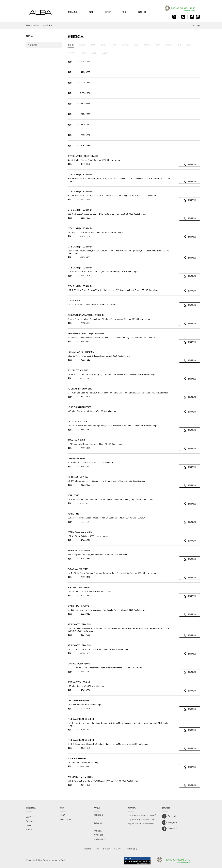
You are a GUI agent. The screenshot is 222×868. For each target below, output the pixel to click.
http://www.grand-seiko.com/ (141, 820)
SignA (29, 817)
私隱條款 (107, 849)
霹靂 (136, 45)
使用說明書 (99, 835)
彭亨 (158, 45)
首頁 (28, 26)
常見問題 (98, 831)
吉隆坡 (71, 45)
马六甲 (114, 45)
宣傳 (124, 12)
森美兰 (126, 45)
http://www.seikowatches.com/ (142, 815)
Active (29, 830)
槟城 (93, 45)
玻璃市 (147, 45)
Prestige (30, 821)
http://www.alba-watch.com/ (141, 824)
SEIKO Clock (66, 820)
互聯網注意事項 (131, 849)
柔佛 (103, 45)
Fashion (30, 825)
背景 (91, 12)
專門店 (108, 12)
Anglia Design (61, 860)
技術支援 (142, 12)
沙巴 (180, 45)
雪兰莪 (82, 45)
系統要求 (118, 849)
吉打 (94, 53)
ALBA (63, 815)
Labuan (71, 53)
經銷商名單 (48, 26)
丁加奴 (83, 53)
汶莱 (189, 45)
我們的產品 (73, 12)
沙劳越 (169, 45)
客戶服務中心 (100, 840)
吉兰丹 (105, 53)
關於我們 (88, 849)
